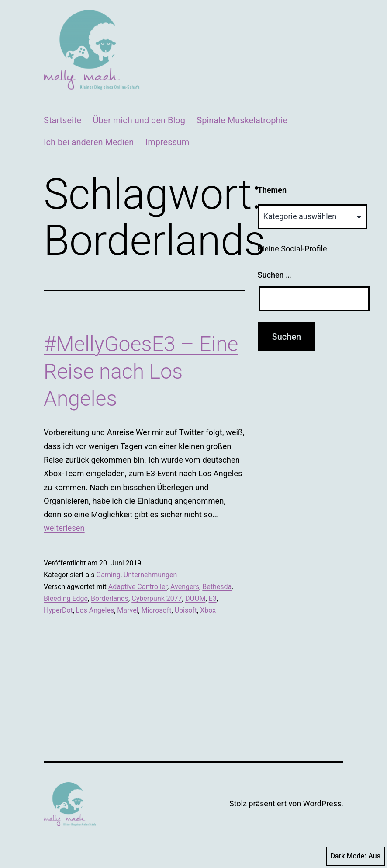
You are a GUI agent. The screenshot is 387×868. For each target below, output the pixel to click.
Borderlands (110, 598)
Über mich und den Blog (139, 120)
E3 (213, 598)
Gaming (108, 575)
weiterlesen (64, 528)
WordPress (322, 804)
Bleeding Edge (66, 598)
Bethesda (217, 587)
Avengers (185, 587)
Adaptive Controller (138, 587)
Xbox (208, 610)
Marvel (128, 610)
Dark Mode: (355, 856)
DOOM (195, 598)
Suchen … (275, 275)
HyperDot (58, 610)
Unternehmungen (150, 575)
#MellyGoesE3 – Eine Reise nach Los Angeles (141, 371)
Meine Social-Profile (292, 249)
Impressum (168, 142)
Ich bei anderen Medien (89, 142)
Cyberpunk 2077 (157, 598)
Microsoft (157, 610)
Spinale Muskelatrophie (242, 120)
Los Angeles (95, 610)
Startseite (62, 120)
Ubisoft (186, 610)
